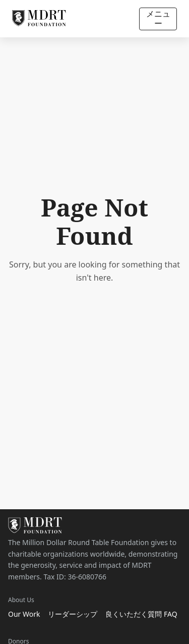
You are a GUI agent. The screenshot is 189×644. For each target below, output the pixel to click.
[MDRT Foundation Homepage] (39, 19)
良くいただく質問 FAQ (141, 614)
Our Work (24, 614)
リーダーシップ (73, 614)
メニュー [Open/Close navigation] (158, 18)
